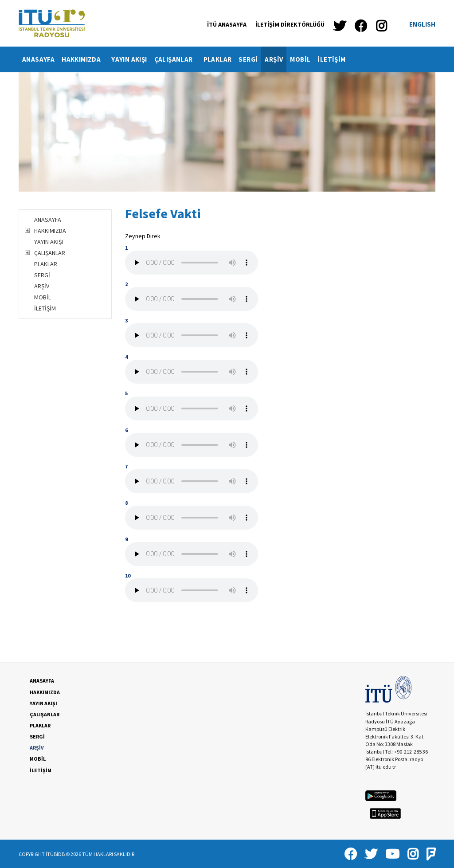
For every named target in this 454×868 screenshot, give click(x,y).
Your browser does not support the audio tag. (192, 263)
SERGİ (248, 59)
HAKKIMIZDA (85, 59)
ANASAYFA (38, 59)
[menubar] (184, 59)
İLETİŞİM (331, 59)
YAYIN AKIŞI (129, 59)
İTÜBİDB (55, 854)
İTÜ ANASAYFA (227, 24)
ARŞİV (274, 59)
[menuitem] (38, 59)
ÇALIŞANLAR (177, 59)
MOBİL (300, 59)
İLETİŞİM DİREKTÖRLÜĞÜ (290, 24)
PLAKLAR (218, 59)
